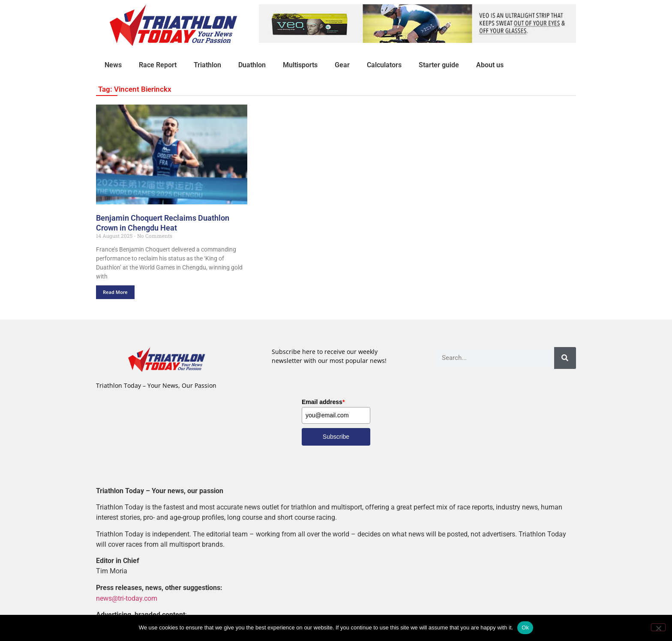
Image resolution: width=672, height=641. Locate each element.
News (113, 65)
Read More (115, 292)
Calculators (384, 65)
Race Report (158, 65)
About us (490, 65)
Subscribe (336, 437)
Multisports (300, 65)
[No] (658, 627)
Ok (525, 628)
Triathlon (207, 65)
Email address (323, 402)
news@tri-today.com (127, 598)
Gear (342, 65)
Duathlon (252, 65)
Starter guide (439, 65)
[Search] (565, 358)
